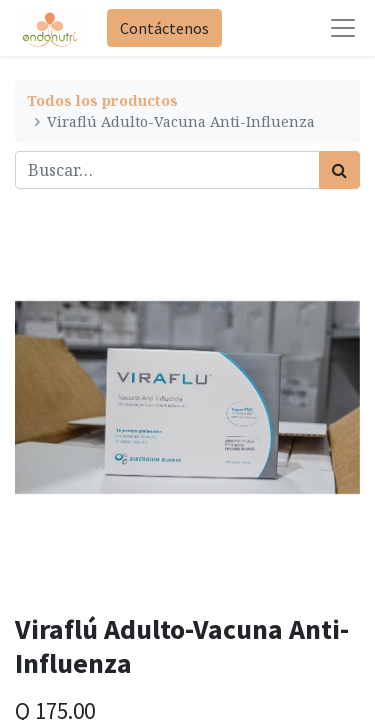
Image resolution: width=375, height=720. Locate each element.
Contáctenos (164, 28)
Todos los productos (102, 100)
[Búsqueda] (339, 170)
